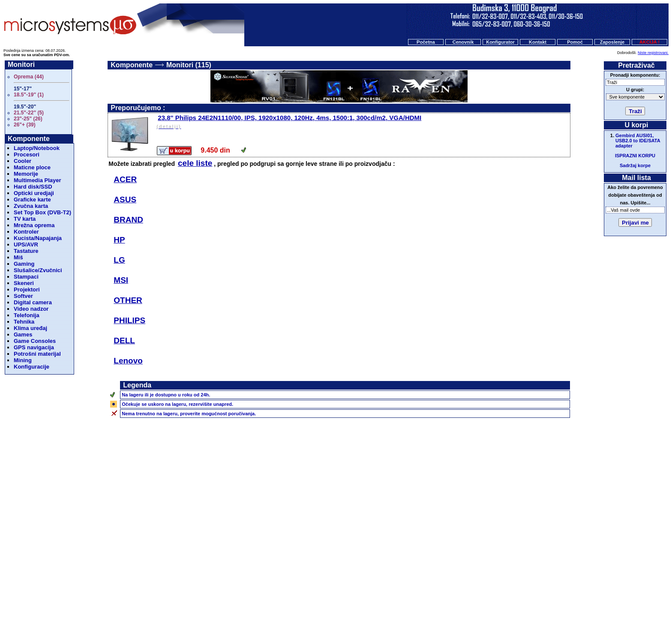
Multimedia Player (37, 180)
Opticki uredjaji (34, 193)
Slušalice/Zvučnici (38, 270)
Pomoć (575, 42)
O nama (403, 574)
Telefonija (27, 315)
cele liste (195, 163)
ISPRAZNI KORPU (635, 156)
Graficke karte (32, 199)
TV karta (25, 219)
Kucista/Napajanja (38, 238)
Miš (18, 257)
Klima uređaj (30, 328)
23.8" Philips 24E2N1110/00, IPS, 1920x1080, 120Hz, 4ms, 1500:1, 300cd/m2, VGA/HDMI (363, 122)
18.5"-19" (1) (29, 95)
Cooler (22, 161)
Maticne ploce (32, 167)
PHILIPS (129, 320)
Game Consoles (35, 341)
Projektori (27, 289)
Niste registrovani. (653, 53)
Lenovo (128, 361)
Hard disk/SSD (33, 187)
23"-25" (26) (28, 119)
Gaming (24, 264)
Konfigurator (500, 42)
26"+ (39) (25, 125)
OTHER (128, 300)
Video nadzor (31, 309)
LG (119, 260)
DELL (124, 340)
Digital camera (33, 302)
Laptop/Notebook (37, 148)
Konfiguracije (31, 367)
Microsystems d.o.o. (343, 591)
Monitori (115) (189, 65)
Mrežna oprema (34, 225)
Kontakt (538, 42)
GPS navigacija (34, 347)
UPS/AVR (26, 244)
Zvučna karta (31, 206)
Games (23, 334)
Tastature (26, 251)
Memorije (26, 174)
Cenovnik (463, 42)
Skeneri (24, 283)
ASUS (125, 199)
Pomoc (379, 574)
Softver (23, 296)
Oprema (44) (29, 77)
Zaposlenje (612, 42)
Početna (426, 42)
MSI (121, 280)
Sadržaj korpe (635, 165)
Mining (23, 360)
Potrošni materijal (37, 354)
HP (119, 240)
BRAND (128, 220)
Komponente (132, 65)
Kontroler (26, 232)
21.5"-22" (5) (29, 113)
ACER (125, 179)
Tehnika (24, 322)
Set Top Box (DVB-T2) (42, 212)
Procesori (27, 154)
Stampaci (26, 277)
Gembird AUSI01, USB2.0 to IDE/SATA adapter (638, 141)
